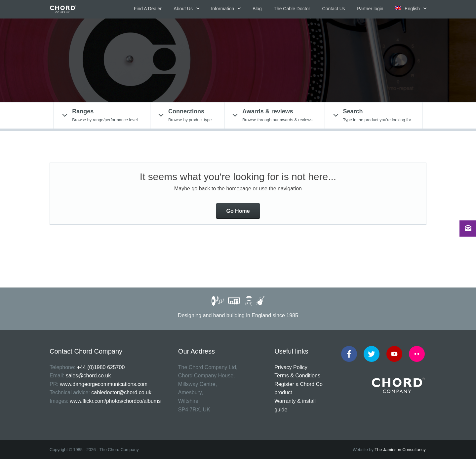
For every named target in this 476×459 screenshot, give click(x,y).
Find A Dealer (148, 9)
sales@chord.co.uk (88, 376)
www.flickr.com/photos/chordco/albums (115, 401)
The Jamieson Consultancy (400, 450)
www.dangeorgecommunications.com (104, 384)
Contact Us (334, 9)
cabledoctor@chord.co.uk (121, 392)
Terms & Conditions (297, 376)
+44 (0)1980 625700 (101, 367)
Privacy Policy (291, 367)
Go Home (238, 211)
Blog (257, 9)
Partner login (370, 9)
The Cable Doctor (292, 9)
